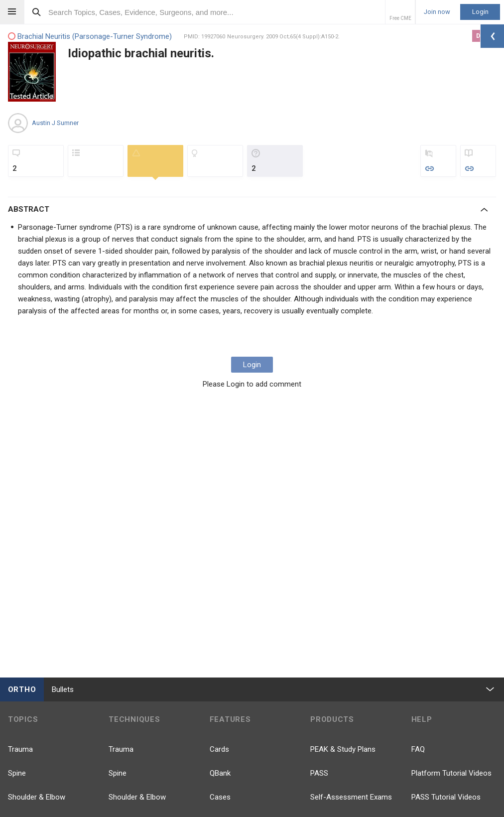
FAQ (418, 749)
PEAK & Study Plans (343, 749)
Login (480, 12)
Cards (219, 749)
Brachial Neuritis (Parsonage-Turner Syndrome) (90, 37)
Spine (17, 773)
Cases (220, 797)
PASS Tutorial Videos (446, 797)
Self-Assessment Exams (351, 797)
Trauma (20, 749)
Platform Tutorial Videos (451, 773)
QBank (220, 773)
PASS (319, 773)
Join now (437, 12)
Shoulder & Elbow (37, 797)
